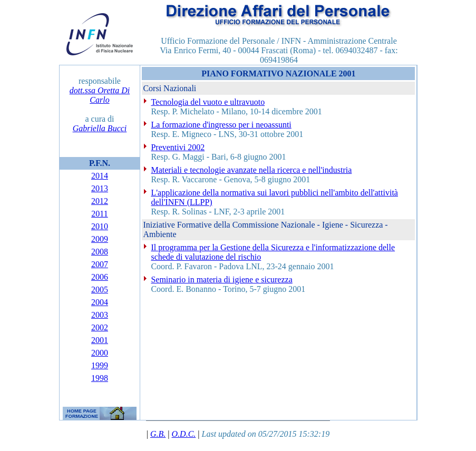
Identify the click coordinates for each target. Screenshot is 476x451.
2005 (100, 290)
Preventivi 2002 (178, 147)
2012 (100, 201)
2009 (100, 239)
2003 (100, 315)
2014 (100, 176)
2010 (100, 226)
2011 (99, 214)
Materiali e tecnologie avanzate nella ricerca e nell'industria (251, 170)
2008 (100, 252)
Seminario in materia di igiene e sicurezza (221, 280)
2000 (100, 353)
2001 (100, 340)
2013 (100, 188)
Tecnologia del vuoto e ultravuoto (208, 102)
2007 (100, 264)
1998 (100, 378)
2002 (100, 327)
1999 (100, 365)
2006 (100, 277)
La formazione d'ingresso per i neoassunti (221, 125)
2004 (100, 302)
